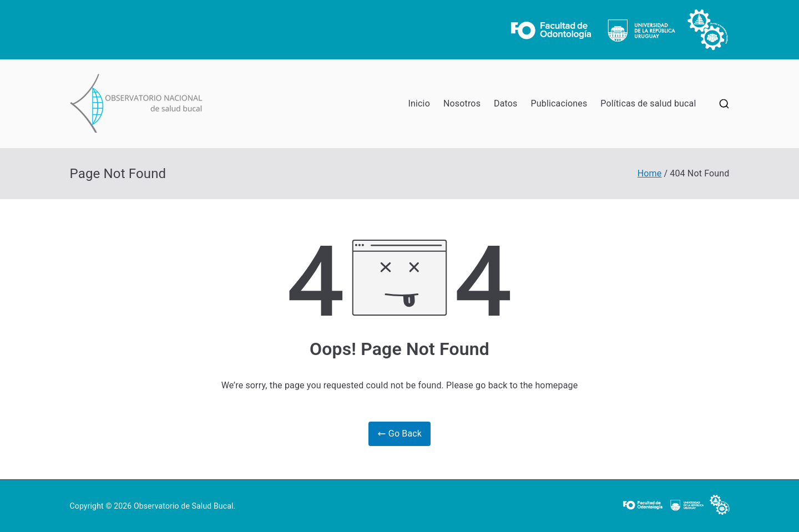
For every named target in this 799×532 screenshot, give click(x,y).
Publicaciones (559, 103)
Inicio (419, 103)
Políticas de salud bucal (648, 103)
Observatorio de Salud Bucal (184, 506)
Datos (505, 103)
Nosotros (462, 103)
